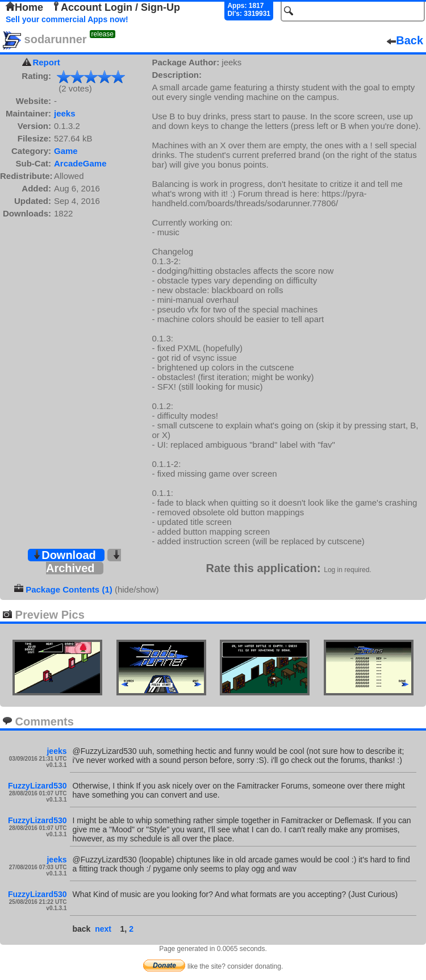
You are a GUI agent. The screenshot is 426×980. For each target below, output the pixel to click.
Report (46, 62)
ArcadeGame (80, 163)
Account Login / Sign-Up (116, 7)
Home (24, 7)
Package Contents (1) (69, 589)
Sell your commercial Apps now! (67, 19)
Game (66, 151)
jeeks (65, 113)
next (103, 929)
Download (64, 555)
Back (405, 40)
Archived (83, 562)
